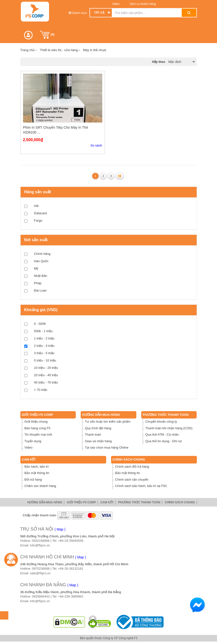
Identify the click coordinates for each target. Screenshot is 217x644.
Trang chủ (29, 50)
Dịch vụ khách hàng (142, 4)
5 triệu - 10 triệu (45, 360)
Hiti (36, 206)
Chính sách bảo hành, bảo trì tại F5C (141, 486)
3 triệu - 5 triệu (44, 353)
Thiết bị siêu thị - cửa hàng (60, 50)
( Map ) (60, 529)
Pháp (38, 283)
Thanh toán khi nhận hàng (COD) (169, 428)
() (47, 35)
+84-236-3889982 (71, 596)
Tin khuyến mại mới (38, 435)
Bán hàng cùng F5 (38, 428)
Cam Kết (29, 459)
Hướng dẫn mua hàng (101, 415)
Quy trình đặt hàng (98, 428)
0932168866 (41, 541)
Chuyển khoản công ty (161, 422)
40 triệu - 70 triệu (46, 382)
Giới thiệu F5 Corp (38, 415)
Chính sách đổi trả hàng (132, 467)
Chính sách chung (129, 459)
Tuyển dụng (33, 441)
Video (116, 4)
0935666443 (41, 596)
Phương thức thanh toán (166, 415)
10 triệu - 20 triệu (46, 368)
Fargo (38, 220)
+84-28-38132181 (71, 569)
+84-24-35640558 (71, 541)
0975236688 (41, 569)
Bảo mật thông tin (37, 473)
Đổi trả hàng (33, 480)
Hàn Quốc (41, 261)
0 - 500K (40, 324)
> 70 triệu (41, 390)
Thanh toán (93, 435)
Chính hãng (42, 254)
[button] (28, 35)
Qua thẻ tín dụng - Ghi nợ (164, 441)
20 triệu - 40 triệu (46, 375)
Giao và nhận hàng (98, 441)
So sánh (96, 145)
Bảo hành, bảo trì (37, 467)
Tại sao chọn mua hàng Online (107, 447)
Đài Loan (40, 290)
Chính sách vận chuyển (132, 480)
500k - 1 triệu (43, 331)
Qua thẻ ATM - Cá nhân (162, 435)
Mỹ (36, 268)
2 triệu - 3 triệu (44, 346)
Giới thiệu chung (36, 422)
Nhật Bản (41, 276)
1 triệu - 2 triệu (44, 338)
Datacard (41, 213)
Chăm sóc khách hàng (40, 486)
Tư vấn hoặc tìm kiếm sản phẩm (108, 422)
